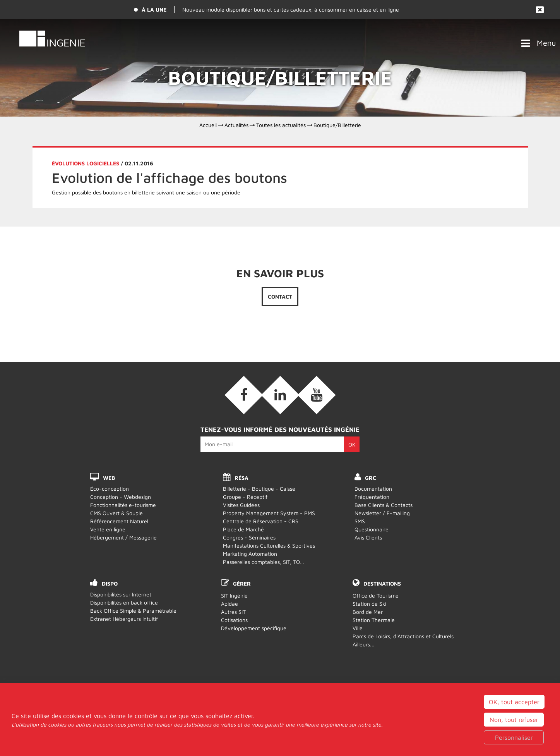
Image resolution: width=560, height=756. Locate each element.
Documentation (373, 489)
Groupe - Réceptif (245, 497)
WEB (109, 478)
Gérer (242, 583)
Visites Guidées (241, 505)
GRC (371, 478)
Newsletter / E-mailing (382, 513)
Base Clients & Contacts (384, 505)
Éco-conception (110, 489)
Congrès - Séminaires (249, 537)
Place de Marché (243, 529)
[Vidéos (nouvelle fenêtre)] (317, 395)
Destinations (382, 583)
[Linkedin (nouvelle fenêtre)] (280, 395)
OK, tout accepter (514, 728)
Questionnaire (372, 529)
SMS (360, 521)
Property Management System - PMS (269, 513)
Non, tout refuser (514, 746)
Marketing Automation (250, 554)
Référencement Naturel (119, 521)
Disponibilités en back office (124, 602)
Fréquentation (372, 497)
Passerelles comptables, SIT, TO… (264, 562)
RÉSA (241, 478)
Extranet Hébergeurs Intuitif (124, 619)
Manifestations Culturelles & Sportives (269, 546)
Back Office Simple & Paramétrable (133, 611)
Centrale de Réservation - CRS (261, 521)
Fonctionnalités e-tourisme (123, 505)
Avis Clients (368, 537)
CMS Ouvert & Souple (116, 513)
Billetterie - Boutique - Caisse (259, 489)
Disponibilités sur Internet (121, 594)
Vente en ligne (108, 529)
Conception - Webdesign (121, 497)
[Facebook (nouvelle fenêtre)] (244, 395)
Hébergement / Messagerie (123, 537)
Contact (280, 296)
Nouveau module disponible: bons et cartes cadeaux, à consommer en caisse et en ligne (291, 9)
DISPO (110, 583)
